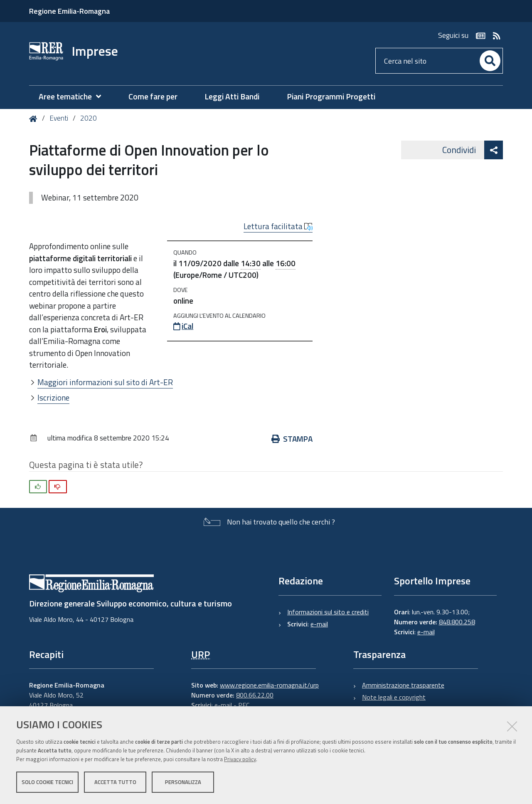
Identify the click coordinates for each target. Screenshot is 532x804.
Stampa (292, 439)
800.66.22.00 (255, 695)
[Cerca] (490, 61)
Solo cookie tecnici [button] (47, 782)
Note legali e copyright (394, 697)
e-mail (319, 624)
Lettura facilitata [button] (278, 226)
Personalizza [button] (183, 782)
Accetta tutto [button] (115, 782)
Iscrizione (53, 397)
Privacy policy (240, 759)
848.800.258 (457, 622)
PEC (244, 705)
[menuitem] (74, 97)
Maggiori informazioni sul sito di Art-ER (105, 382)
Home (35, 119)
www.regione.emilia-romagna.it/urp (269, 685)
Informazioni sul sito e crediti (328, 612)
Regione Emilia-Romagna (69, 11)
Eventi (59, 118)
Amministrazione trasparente (403, 685)
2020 (89, 118)
